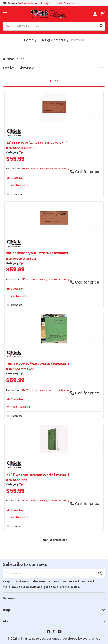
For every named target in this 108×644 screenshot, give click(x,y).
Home (29, 40)
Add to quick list (18, 185)
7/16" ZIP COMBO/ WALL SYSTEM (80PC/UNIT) (38, 364)
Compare (14, 194)
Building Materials (51, 40)
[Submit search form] (101, 26)
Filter (54, 81)
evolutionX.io (91, 639)
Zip (21, 152)
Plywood (77, 40)
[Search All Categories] (54, 26)
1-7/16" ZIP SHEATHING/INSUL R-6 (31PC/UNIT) (38, 475)
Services (10, 598)
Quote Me (15, 178)
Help (7, 610)
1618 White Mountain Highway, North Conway (45, 169)
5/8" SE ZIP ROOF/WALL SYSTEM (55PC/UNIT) (37, 253)
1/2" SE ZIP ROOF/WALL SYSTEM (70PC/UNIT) (37, 143)
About (8, 621)
